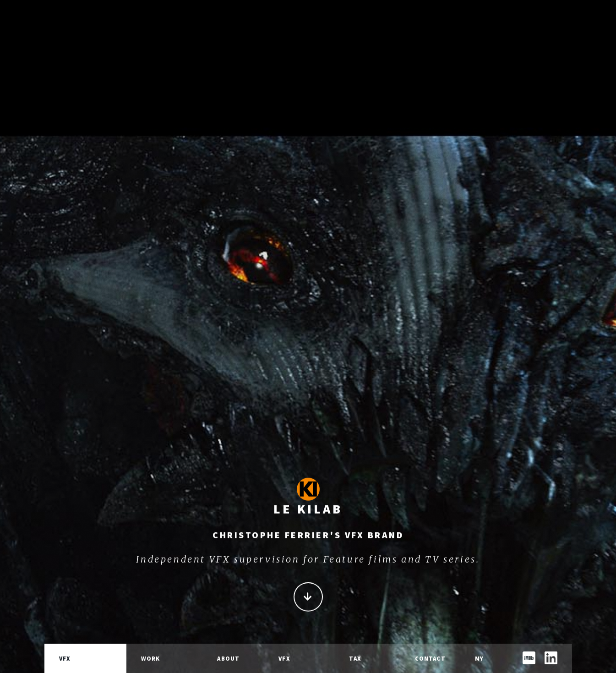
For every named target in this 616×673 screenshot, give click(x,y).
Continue (308, 600)
